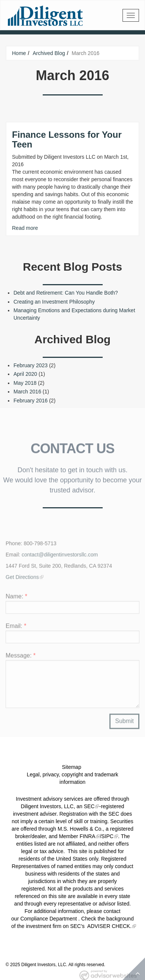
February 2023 (31, 365)
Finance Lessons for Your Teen (67, 139)
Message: (21, 657)
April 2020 (25, 374)
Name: (16, 598)
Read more (25, 228)
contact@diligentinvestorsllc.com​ (60, 556)
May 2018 (25, 383)
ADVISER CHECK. (109, 926)
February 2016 (31, 401)
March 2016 (27, 392)
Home (19, 53)
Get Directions (22, 579)
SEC (89, 806)
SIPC (107, 836)
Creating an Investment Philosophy (54, 302)
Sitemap (71, 767)
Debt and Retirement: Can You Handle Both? (66, 293)
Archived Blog (49, 53)
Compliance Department (49, 919)
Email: (16, 628)
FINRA (87, 836)
